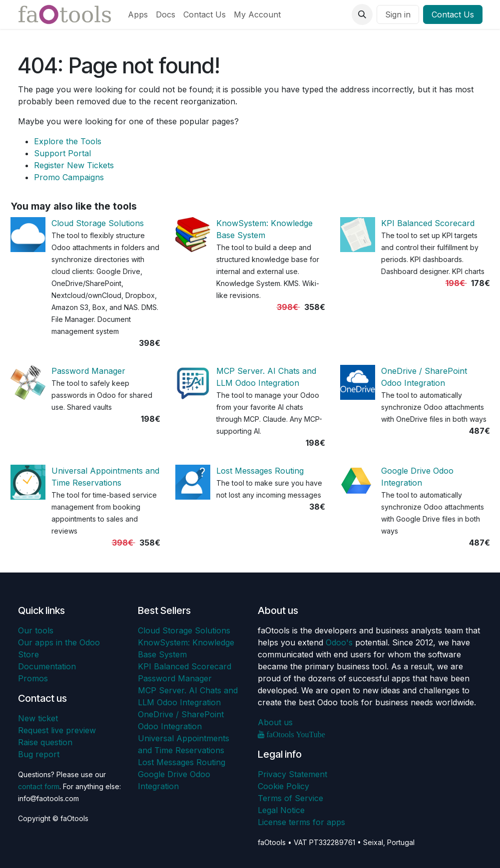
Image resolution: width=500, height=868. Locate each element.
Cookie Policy (283, 786)
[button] (362, 14)
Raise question (45, 742)
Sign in (398, 14)
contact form (39, 786)
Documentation (47, 666)
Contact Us (453, 14)
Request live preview (57, 730)
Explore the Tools (68, 141)
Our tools (36, 630)
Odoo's (339, 642)
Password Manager (88, 371)
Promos (33, 678)
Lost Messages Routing (260, 471)
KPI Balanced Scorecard (428, 223)
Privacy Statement (292, 774)
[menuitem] (138, 14)
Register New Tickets (74, 165)
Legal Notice (281, 810)
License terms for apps (301, 822)
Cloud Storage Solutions (98, 223)
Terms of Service (290, 798)
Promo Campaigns (69, 177)
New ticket (38, 718)
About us (275, 722)
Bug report (39, 754)
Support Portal (62, 153)
